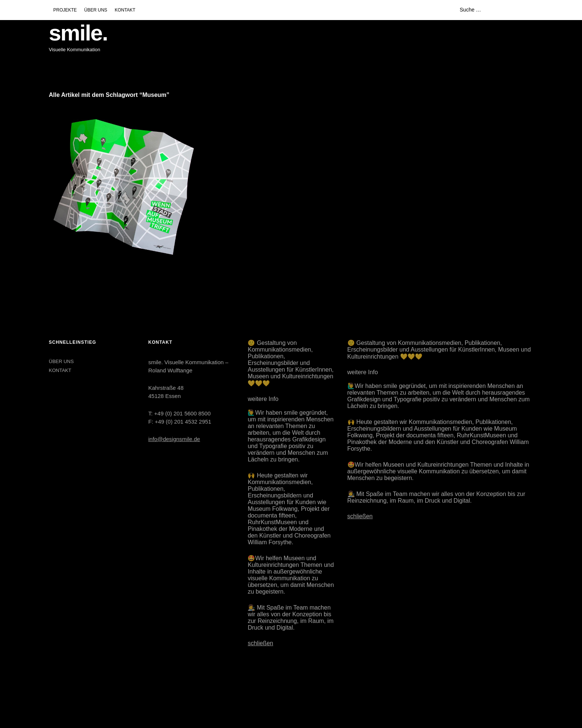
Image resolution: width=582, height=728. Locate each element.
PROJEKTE (65, 10)
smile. (78, 33)
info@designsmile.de (174, 439)
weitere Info (263, 399)
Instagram (55, 689)
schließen (260, 643)
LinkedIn (74, 689)
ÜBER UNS (96, 10)
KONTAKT (125, 10)
